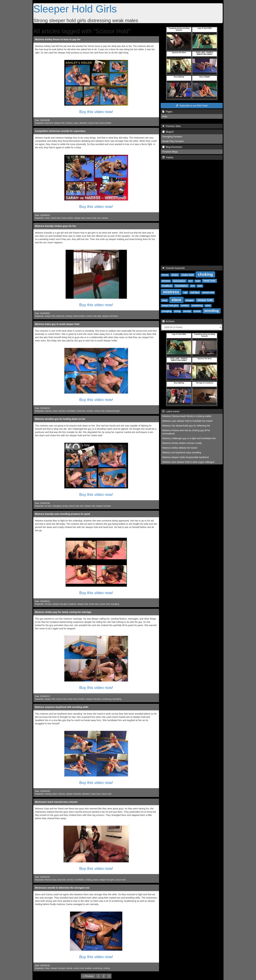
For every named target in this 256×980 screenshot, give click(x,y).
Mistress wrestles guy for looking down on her (60, 419)
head (198, 281)
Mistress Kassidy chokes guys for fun (55, 226)
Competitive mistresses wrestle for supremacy (60, 131)
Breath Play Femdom (173, 141)
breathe (88, 968)
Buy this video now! (96, 112)
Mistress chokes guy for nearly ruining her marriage (63, 612)
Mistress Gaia (51, 880)
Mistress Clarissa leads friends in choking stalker (187, 416)
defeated (83, 123)
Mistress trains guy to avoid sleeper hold (57, 324)
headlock (72, 604)
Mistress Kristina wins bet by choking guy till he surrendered (186, 432)
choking (69, 316)
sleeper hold (59, 123)
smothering (107, 699)
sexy (164, 300)
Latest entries (171, 411)
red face (62, 411)
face (191, 281)
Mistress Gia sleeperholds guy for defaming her (186, 426)
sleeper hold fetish (110, 316)
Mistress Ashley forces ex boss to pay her (58, 39)
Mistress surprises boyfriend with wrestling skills (62, 707)
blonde (70, 968)
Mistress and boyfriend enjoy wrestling (182, 453)
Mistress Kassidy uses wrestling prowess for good (62, 514)
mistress (69, 123)
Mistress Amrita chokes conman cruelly (182, 443)
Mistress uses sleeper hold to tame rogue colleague (188, 462)
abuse (96, 880)
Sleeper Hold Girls (75, 9)
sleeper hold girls (104, 506)
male (200, 286)
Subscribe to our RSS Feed (192, 106)
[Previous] (88, 976)
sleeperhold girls (113, 411)
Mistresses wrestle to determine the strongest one (62, 888)
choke (47, 218)
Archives (168, 321)
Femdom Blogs (170, 152)
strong (65, 506)
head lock (49, 123)
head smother (105, 123)
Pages (167, 112)
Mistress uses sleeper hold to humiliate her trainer (188, 421)
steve (208, 306)
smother (90, 411)
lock (99, 218)
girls (99, 316)
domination (179, 281)
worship (187, 311)
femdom (82, 699)
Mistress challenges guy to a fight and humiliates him (189, 438)
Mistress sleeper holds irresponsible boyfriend (185, 457)
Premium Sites (172, 126)
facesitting (117, 699)
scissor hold (93, 123)
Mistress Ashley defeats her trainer (180, 448)
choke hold (56, 218)
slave (76, 123)
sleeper (190, 300)
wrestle (105, 218)
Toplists (168, 157)
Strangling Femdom (172, 137)
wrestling (212, 311)
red (185, 292)
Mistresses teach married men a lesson (56, 802)
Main (165, 116)
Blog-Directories (172, 147)
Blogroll (168, 132)
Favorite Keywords (174, 268)
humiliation (71, 411)
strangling (57, 506)
